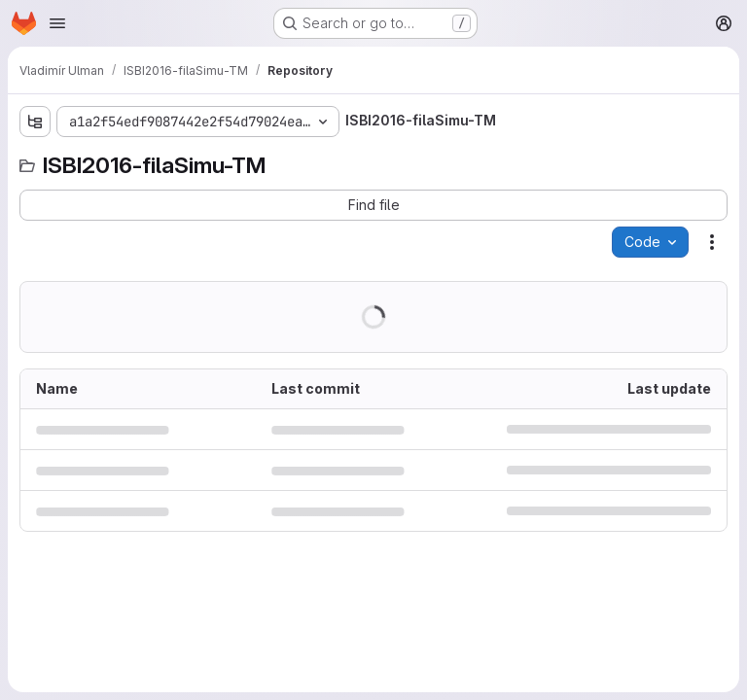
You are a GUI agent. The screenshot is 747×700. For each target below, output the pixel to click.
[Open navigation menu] (57, 23)
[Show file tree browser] (35, 122)
